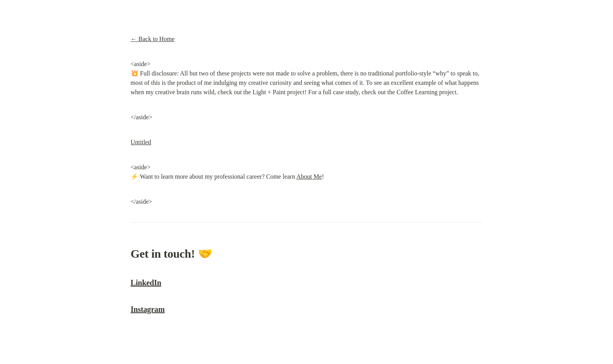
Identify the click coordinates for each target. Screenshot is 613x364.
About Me (309, 177)
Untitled (141, 142)
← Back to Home (152, 39)
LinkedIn (146, 283)
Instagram (148, 309)
